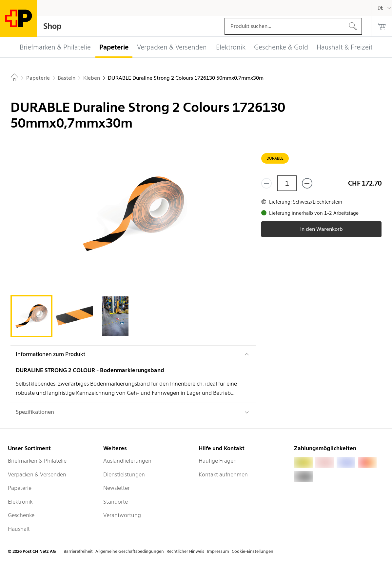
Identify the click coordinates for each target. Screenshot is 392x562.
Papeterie (20, 488)
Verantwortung (122, 515)
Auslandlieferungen (127, 461)
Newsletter (117, 488)
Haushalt (19, 529)
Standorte (116, 502)
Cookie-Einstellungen (253, 551)
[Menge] (287, 183)
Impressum (218, 551)
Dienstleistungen (124, 474)
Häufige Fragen (218, 461)
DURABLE (275, 158)
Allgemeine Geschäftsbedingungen (130, 551)
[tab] (31, 316)
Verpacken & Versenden (37, 474)
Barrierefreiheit (78, 551)
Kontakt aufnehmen (223, 474)
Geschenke (21, 515)
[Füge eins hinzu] (307, 183)
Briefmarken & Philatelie (37, 461)
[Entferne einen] (266, 183)
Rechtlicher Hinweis (185, 551)
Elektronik (20, 502)
